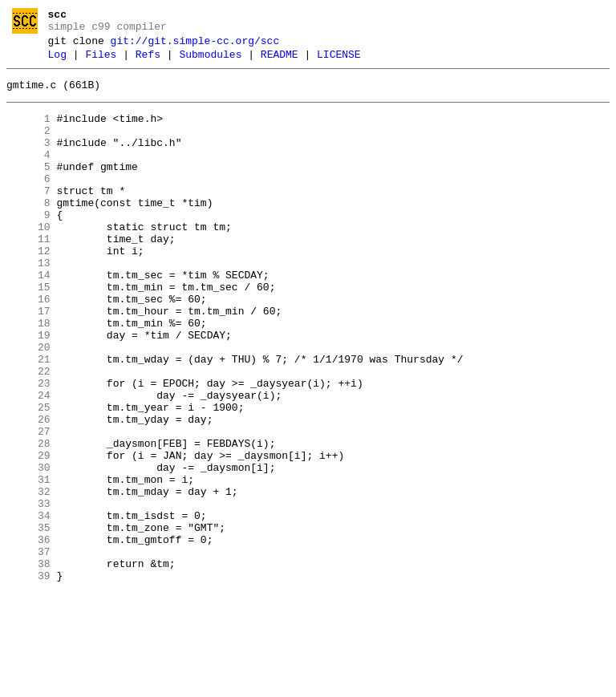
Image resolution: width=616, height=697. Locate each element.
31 (28, 564)
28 (28, 521)
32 (28, 578)
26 (28, 492)
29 (28, 535)
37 (28, 650)
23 (28, 448)
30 (28, 549)
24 (28, 463)
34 (28, 607)
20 (28, 405)
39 (28, 679)
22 (28, 434)
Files (101, 62)
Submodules (210, 62)
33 (28, 593)
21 (28, 419)
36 (28, 636)
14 (28, 318)
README (280, 62)
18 (28, 376)
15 (28, 333)
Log (57, 62)
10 (28, 261)
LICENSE (339, 62)
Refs (148, 62)
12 (28, 290)
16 (28, 347)
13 (28, 304)
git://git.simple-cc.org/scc (195, 46)
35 (28, 622)
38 (28, 665)
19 (28, 391)
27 (28, 506)
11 (28, 275)
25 (28, 477)
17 (28, 362)
